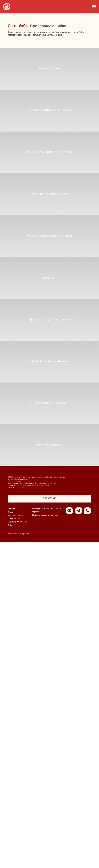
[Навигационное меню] (94, 7)
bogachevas (26, 859)
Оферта (36, 837)
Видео (11, 851)
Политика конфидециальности (47, 834)
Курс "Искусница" (16, 841)
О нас (10, 838)
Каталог (11, 835)
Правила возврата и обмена (45, 841)
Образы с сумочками (17, 848)
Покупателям (14, 844)
